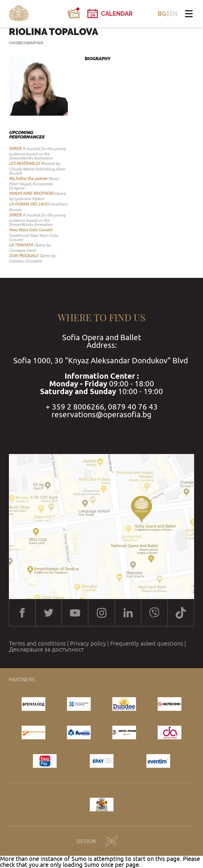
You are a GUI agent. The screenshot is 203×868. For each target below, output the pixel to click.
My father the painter (28, 179)
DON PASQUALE (24, 256)
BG (162, 14)
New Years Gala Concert (31, 230)
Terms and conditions (37, 644)
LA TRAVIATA (21, 245)
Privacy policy (88, 644)
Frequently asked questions (147, 644)
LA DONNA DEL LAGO (29, 204)
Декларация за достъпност (46, 649)
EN (174, 14)
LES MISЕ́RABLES (24, 163)
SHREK (15, 149)
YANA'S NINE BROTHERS (31, 193)
